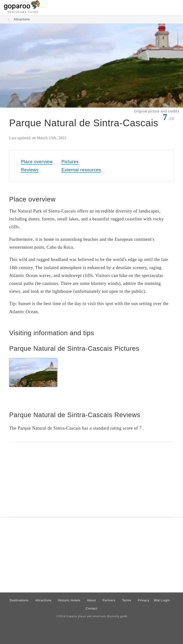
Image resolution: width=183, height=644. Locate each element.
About (91, 600)
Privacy (144, 600)
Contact (91, 608)
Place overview (37, 162)
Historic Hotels (69, 600)
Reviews (30, 170)
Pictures (70, 162)
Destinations (19, 600)
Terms (127, 600)
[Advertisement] (91, 480)
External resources (81, 170)
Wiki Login (162, 600)
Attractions (22, 19)
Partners (109, 600)
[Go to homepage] (22, 9)
